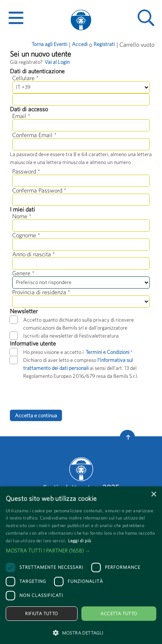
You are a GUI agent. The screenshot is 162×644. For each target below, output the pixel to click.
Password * (26, 171)
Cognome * (26, 235)
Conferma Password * (39, 190)
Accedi (80, 44)
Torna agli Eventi (49, 44)
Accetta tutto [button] (119, 613)
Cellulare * (25, 78)
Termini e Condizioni (108, 352)
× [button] (153, 495)
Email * (21, 116)
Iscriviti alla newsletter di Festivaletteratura (64, 336)
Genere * (23, 273)
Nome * (22, 216)
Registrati (104, 44)
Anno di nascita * (34, 254)
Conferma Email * (34, 135)
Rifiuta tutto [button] (41, 613)
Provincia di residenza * (41, 292)
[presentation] (68, 395)
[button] (81, 551)
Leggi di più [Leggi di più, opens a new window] (80, 541)
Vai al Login (57, 62)
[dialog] (81, 565)
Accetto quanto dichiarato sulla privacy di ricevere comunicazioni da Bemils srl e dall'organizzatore (72, 323)
